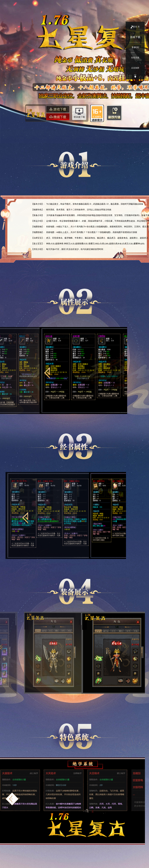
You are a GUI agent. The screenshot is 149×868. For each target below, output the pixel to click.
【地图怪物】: (38, 227)
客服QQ (135, 47)
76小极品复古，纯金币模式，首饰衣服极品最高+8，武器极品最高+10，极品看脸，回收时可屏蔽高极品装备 (95, 204)
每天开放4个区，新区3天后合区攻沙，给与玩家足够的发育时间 (75, 249)
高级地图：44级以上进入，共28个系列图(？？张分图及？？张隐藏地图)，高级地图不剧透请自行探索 (92, 232)
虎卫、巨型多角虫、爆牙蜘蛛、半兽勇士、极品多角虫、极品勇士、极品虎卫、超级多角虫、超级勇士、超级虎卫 (97, 238)
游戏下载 (135, 37)
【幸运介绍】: (38, 221)
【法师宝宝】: (38, 238)
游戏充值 (114, 112)
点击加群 (135, 68)
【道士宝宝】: (38, 244)
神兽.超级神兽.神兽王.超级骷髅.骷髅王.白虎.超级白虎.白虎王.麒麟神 (95, 244)
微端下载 (58, 116)
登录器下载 (80, 113)
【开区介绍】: (38, 249)
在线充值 (135, 58)
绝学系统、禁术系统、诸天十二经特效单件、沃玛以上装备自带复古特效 (79, 210)
